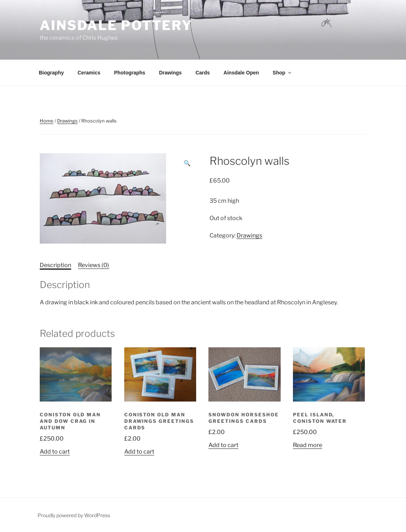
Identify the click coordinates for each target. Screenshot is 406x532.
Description (55, 265)
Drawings (170, 73)
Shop (282, 73)
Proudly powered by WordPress (74, 515)
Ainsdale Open (241, 73)
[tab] (55, 265)
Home (47, 121)
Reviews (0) (94, 265)
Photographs (130, 73)
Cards (203, 73)
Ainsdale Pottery (116, 25)
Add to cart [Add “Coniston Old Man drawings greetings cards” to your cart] (139, 452)
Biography (51, 73)
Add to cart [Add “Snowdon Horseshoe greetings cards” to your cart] (223, 445)
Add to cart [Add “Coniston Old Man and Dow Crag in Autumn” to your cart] (55, 452)
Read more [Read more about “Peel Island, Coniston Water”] (308, 445)
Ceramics (89, 73)
